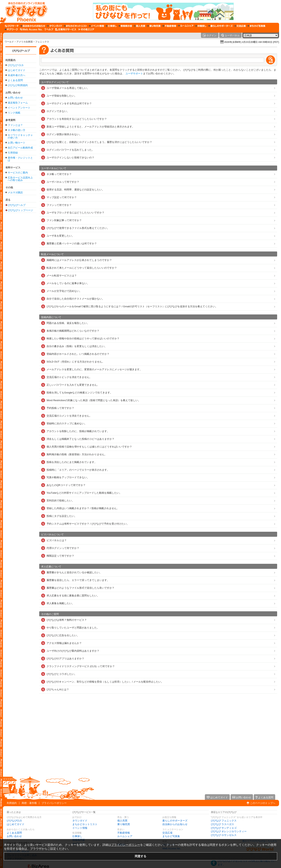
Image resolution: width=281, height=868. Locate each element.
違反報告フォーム (18, 103)
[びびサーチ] (12, 26)
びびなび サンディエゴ (224, 828)
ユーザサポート (134, 73)
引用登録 (13, 153)
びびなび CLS (16, 65)
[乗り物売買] (154, 26)
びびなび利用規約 (18, 85)
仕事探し (77, 836)
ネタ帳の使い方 (17, 130)
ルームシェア (125, 836)
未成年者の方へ (17, 75)
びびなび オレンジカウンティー (229, 831)
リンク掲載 (14, 113)
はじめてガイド (17, 70)
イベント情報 (80, 828)
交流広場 (167, 833)
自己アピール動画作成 (20, 148)
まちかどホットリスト (85, 824)
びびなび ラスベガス (223, 824)
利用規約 (12, 803)
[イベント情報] (97, 26)
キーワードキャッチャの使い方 (20, 136)
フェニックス (42, 42)
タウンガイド (80, 821)
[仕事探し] (111, 26)
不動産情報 (124, 833)
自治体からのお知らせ (175, 824)
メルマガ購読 (15, 192)
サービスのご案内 (18, 173)
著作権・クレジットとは (20, 159)
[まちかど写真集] (256, 26)
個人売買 (122, 821)
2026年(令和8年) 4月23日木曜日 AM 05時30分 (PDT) (252, 42)
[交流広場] (240, 26)
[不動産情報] (169, 26)
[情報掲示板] (125, 26)
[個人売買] (140, 26)
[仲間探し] (201, 26)
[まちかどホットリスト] (76, 26)
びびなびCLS (14, 821)
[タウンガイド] (55, 26)
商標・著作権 (29, 803)
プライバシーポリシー (54, 803)
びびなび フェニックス (224, 821)
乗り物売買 (124, 824)
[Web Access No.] (31, 29)
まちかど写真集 (171, 836)
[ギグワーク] (11, 29)
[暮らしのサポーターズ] (221, 26)
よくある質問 (15, 80)
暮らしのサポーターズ (175, 821)
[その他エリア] (86, 29)
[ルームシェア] (186, 26)
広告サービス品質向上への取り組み (20, 179)
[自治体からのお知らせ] (33, 26)
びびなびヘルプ (21, 51)
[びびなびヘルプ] (49, 29)
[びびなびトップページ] (25, 11)
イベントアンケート (19, 108)
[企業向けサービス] (66, 29)
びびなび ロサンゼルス (224, 835)
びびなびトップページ (20, 210)
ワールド (9, 42)
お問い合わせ (15, 98)
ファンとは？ (15, 125)
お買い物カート (17, 143)
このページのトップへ (263, 803)
